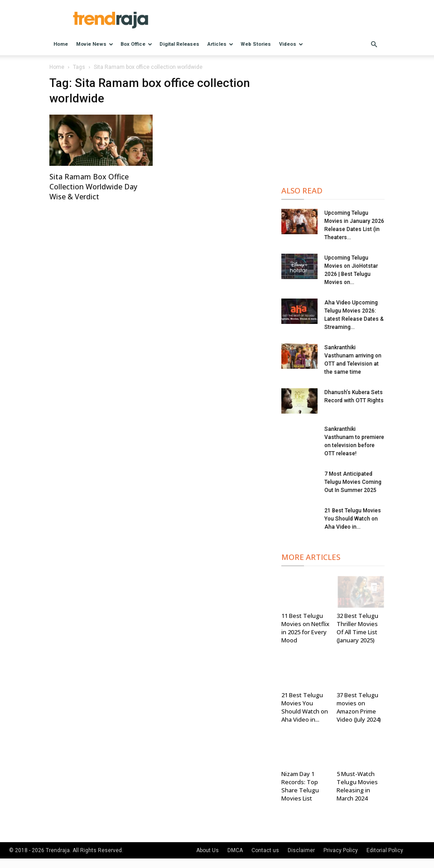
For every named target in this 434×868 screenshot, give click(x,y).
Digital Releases (179, 44)
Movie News (95, 44)
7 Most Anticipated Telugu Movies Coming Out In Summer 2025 (353, 482)
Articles (220, 44)
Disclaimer (301, 850)
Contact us (265, 850)
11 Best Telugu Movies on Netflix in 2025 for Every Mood (305, 628)
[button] (374, 45)
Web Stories (256, 44)
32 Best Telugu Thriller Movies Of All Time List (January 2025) (357, 628)
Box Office (136, 44)
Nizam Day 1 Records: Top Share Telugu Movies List (300, 786)
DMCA (235, 850)
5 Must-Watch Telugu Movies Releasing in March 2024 (357, 786)
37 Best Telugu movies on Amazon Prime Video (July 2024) (359, 707)
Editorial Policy (385, 850)
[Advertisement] (333, 121)
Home (61, 44)
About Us (207, 850)
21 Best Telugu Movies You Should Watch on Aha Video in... (353, 519)
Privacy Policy (341, 850)
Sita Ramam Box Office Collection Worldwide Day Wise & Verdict (93, 187)
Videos (291, 44)
